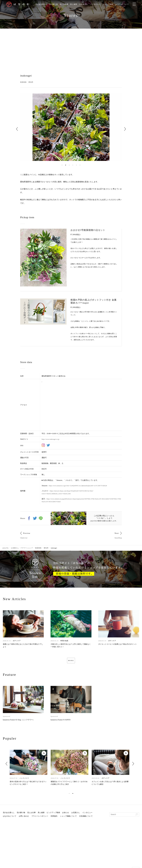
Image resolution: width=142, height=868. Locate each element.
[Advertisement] (71, 46)
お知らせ (66, 814)
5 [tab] (76, 165)
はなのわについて (126, 4)
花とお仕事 (64, 4)
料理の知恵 (64, 641)
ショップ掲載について (68, 817)
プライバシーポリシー (40, 817)
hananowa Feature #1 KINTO (61, 721)
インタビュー (97, 4)
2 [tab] (66, 165)
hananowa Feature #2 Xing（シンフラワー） (19, 721)
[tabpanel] (71, 127)
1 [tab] (62, 165)
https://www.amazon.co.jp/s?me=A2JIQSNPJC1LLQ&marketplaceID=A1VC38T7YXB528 (80, 486)
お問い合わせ (24, 817)
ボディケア (17, 641)
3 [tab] (69, 165)
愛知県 (31, 82)
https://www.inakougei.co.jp (51, 439)
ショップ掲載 (111, 4)
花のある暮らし (40, 4)
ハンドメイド (24, 779)
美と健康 (74, 4)
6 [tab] (80, 165)
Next (125, 129)
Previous (17, 129)
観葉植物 (24, 82)
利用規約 (54, 817)
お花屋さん (85, 4)
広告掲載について (86, 817)
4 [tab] (73, 165)
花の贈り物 (53, 4)
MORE (71, 661)
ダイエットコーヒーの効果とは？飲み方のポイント (117, 645)
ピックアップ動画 (53, 814)
